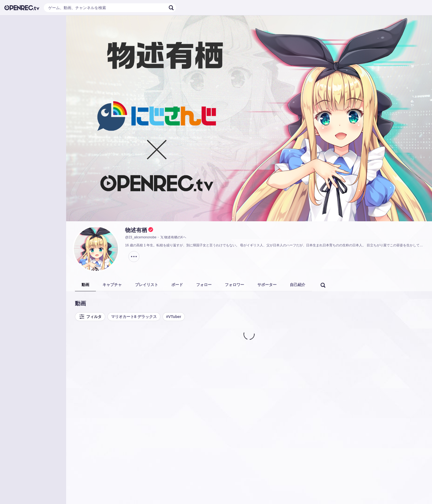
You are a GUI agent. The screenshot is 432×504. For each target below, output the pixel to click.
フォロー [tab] (204, 285)
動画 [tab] (85, 285)
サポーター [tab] (267, 285)
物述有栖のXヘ (173, 237)
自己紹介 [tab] (298, 285)
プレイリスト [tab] (147, 285)
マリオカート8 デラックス (134, 317)
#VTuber (174, 317)
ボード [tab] (177, 285)
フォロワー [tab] (234, 285)
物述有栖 (136, 230)
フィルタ (90, 317)
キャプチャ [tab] (112, 285)
